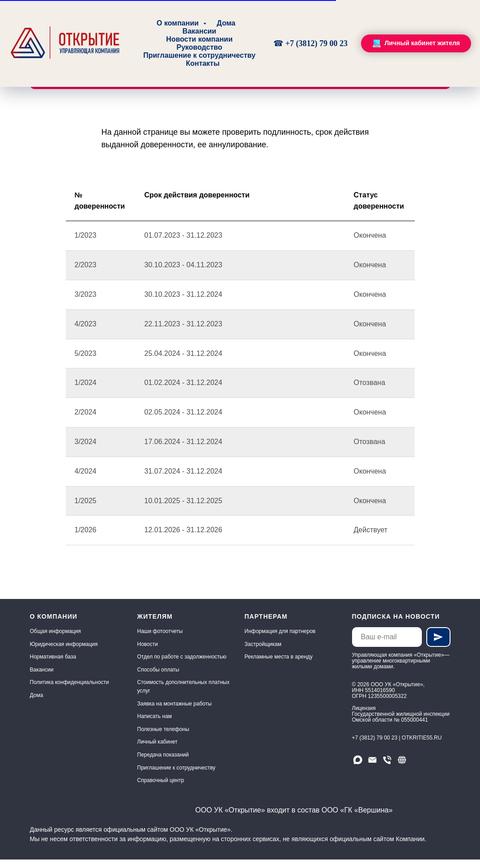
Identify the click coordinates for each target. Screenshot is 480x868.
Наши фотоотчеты (160, 631)
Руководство (199, 47)
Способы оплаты (158, 670)
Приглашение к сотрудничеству (199, 55)
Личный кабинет (157, 742)
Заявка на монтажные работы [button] (175, 704)
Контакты (202, 63)
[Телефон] (387, 760)
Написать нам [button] (155, 716)
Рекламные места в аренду (279, 657)
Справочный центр (161, 780)
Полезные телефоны (163, 729)
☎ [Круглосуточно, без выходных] (279, 43)
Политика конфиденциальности (70, 682)
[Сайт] (402, 760)
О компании (178, 23)
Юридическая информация (64, 644)
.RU (437, 738)
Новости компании (199, 39)
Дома (226, 23)
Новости (148, 644)
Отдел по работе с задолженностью (182, 657)
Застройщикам (263, 644)
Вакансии (200, 31)
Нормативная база (53, 657)
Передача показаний (163, 755)
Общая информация (55, 631)
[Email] (372, 760)
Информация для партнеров (280, 631)
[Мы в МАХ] (358, 760)
